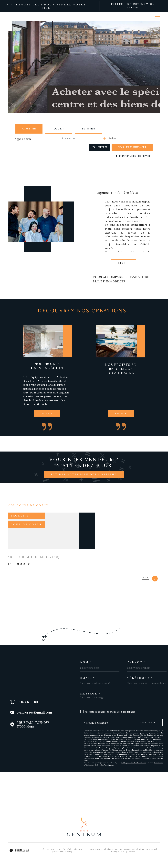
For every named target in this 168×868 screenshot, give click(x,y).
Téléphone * (140, 678)
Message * (91, 694)
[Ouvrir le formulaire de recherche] (100, 147)
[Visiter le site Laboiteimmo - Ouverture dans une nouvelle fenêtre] (19, 850)
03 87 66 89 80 (27, 702)
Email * (88, 678)
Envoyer (148, 723)
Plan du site (113, 849)
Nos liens (151, 849)
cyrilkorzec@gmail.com (34, 712)
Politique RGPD (118, 852)
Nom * (86, 662)
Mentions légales (128, 849)
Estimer (88, 129)
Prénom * (137, 662)
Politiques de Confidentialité (134, 763)
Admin (142, 849)
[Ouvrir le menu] (157, 17)
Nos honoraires (98, 849)
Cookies (131, 852)
